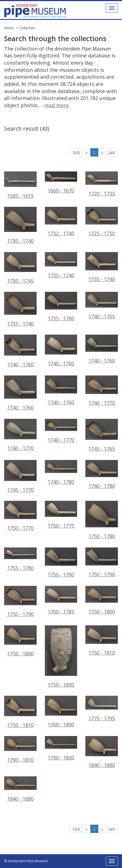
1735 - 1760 (61, 307)
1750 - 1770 (20, 516)
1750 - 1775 (61, 515)
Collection (27, 28)
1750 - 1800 (102, 600)
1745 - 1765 (102, 435)
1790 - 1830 (61, 748)
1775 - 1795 (102, 709)
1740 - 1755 (102, 306)
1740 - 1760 (20, 351)
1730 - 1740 (20, 225)
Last (112, 152)
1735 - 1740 (61, 265)
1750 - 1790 (61, 563)
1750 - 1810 (102, 641)
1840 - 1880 (102, 752)
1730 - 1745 (20, 268)
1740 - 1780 (61, 473)
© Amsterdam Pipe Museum (26, 861)
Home (9, 28)
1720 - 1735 (102, 184)
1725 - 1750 (102, 222)
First (77, 152)
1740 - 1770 (102, 391)
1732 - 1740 (61, 222)
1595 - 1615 (20, 185)
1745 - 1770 (20, 477)
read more (56, 105)
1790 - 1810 (20, 749)
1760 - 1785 (61, 600)
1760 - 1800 (61, 712)
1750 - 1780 (102, 520)
